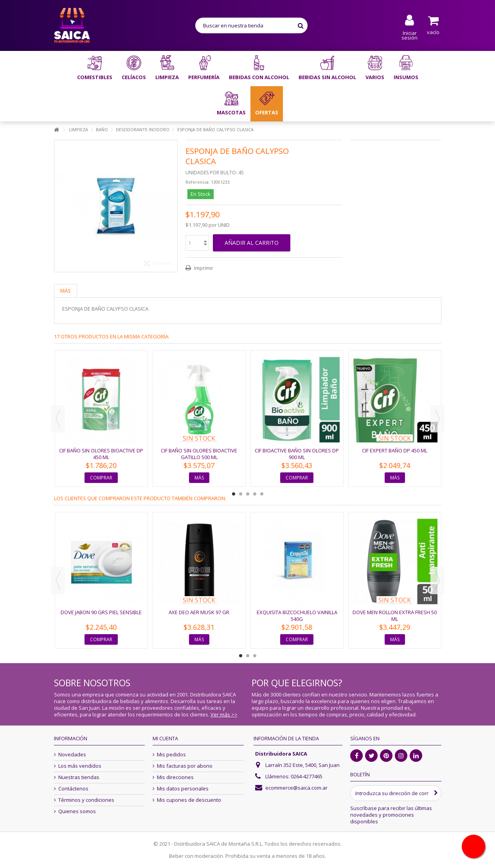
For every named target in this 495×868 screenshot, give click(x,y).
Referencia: (198, 182)
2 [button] (241, 494)
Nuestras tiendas (79, 777)
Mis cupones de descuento (189, 800)
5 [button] (262, 494)
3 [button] (248, 494)
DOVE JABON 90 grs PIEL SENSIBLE (101, 612)
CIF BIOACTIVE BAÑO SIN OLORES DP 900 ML (297, 454)
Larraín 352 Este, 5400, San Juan (302, 765)
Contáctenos (73, 789)
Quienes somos (77, 811)
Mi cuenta (165, 738)
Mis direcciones (175, 777)
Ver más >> (224, 714)
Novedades (72, 755)
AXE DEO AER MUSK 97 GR (199, 612)
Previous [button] (58, 419)
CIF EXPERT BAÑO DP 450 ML (395, 450)
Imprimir (203, 268)
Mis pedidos (171, 755)
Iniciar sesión (409, 35)
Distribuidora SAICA (281, 754)
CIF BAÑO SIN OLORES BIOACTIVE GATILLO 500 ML (199, 454)
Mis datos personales (183, 789)
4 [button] (255, 494)
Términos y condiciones (86, 800)
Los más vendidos (80, 766)
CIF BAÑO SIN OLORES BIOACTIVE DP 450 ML (101, 454)
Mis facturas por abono (185, 766)
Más (66, 291)
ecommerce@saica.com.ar (296, 788)
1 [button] (234, 494)
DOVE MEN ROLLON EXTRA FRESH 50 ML (395, 616)
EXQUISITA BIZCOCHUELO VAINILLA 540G (297, 616)
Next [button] (437, 419)
